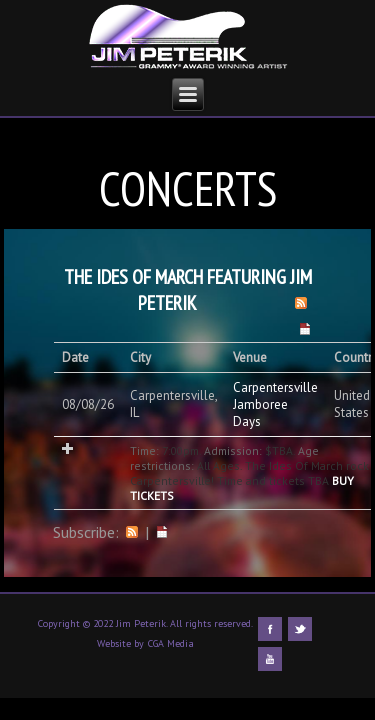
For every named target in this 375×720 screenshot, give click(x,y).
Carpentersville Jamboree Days (275, 404)
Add (67, 448)
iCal (162, 532)
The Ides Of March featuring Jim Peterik (188, 290)
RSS (132, 532)
